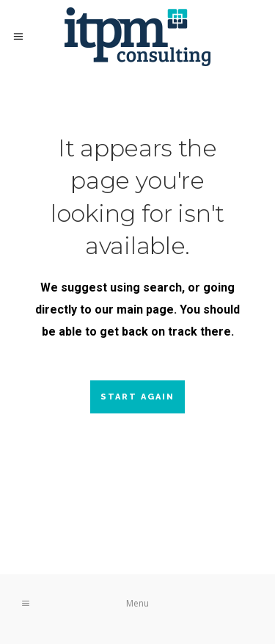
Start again (137, 397)
